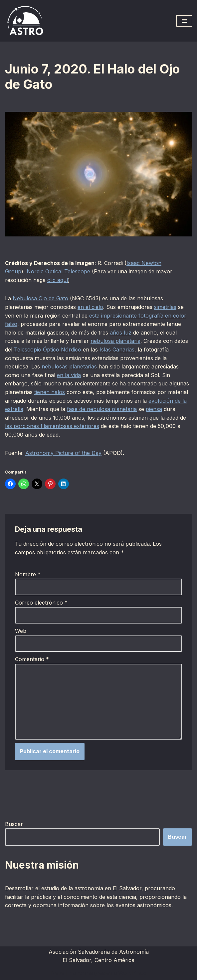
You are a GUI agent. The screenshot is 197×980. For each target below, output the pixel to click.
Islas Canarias (117, 350)
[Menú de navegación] (184, 21)
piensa (154, 409)
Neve (58, 973)
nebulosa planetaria (115, 341)
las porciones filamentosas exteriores (52, 426)
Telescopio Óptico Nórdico (48, 350)
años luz (121, 333)
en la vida (69, 375)
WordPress (132, 973)
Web (21, 631)
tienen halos (50, 392)
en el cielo (90, 307)
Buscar (14, 824)
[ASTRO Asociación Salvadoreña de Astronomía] (25, 21)
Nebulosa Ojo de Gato (40, 298)
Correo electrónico (41, 603)
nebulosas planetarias (69, 366)
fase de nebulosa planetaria (102, 409)
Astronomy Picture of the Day (63, 453)
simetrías (165, 307)
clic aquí (58, 280)
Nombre (28, 574)
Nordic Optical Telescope (58, 271)
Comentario (32, 659)
